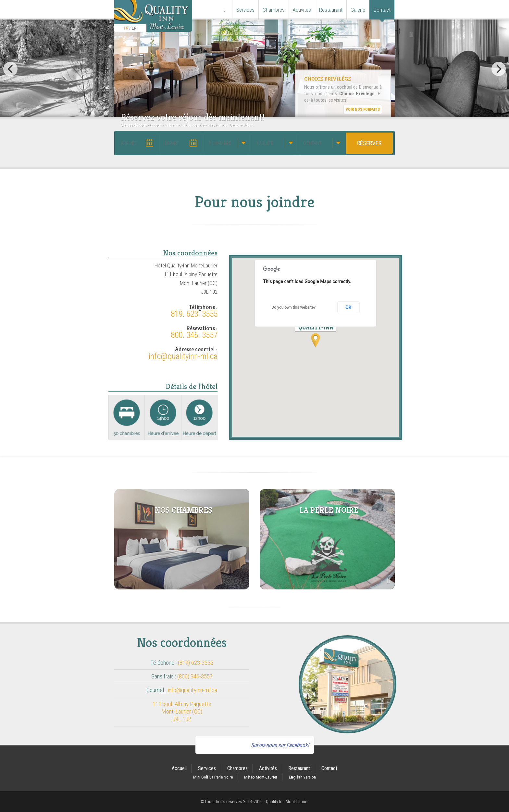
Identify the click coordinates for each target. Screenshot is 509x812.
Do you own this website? (294, 307)
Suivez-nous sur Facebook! (280, 745)
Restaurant (331, 10)
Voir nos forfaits (363, 110)
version (302, 777)
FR (126, 28)
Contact (382, 10)
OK (348, 307)
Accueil (179, 768)
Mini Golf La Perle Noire (213, 777)
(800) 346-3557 (195, 676)
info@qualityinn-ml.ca (183, 356)
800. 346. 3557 (194, 335)
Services (245, 10)
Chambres (274, 10)
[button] (316, 334)
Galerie (358, 10)
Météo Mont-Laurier (261, 777)
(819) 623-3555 (196, 663)
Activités (302, 10)
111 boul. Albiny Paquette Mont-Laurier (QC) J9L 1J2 (182, 711)
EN (134, 28)
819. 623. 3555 (194, 314)
